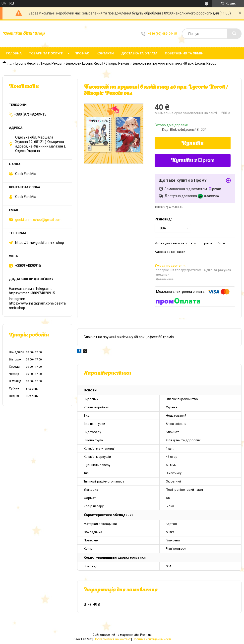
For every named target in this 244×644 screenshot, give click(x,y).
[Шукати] (234, 34)
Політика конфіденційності (152, 639)
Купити (193, 144)
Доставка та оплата (139, 53)
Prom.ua (146, 635)
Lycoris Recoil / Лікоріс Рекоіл (39, 63)
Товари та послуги (46, 53)
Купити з (193, 161)
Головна (14, 53)
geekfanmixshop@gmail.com (38, 220)
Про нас (82, 53)
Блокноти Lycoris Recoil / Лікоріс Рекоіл (97, 63)
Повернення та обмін (184, 53)
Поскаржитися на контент (112, 639)
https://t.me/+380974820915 (32, 293)
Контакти (105, 53)
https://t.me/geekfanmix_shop (40, 243)
